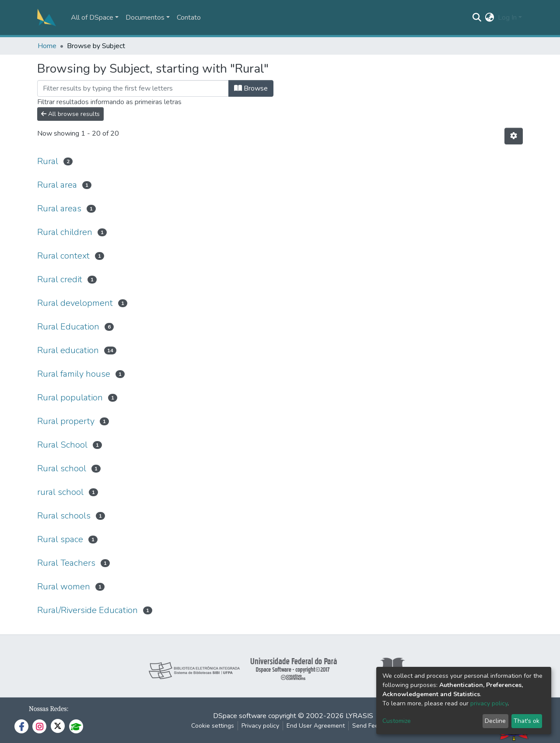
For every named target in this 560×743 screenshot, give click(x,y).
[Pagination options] (514, 136)
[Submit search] (477, 18)
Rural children (65, 232)
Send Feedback (374, 726)
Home (47, 46)
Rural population (70, 398)
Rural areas (59, 209)
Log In (507, 18)
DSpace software (240, 716)
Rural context (63, 256)
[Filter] (133, 88)
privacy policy (489, 703)
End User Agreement (316, 726)
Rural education (68, 350)
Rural (48, 161)
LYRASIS (359, 716)
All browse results (70, 114)
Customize (397, 721)
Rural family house (74, 374)
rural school (60, 492)
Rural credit (60, 279)
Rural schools (64, 516)
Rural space (60, 539)
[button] (490, 18)
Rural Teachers (66, 563)
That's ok (527, 721)
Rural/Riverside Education (87, 610)
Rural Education (68, 327)
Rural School (62, 445)
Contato (189, 18)
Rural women (64, 587)
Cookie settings (213, 726)
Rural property (66, 421)
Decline (495, 721)
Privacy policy (260, 726)
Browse (251, 88)
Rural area (57, 185)
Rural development (75, 303)
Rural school (62, 468)
